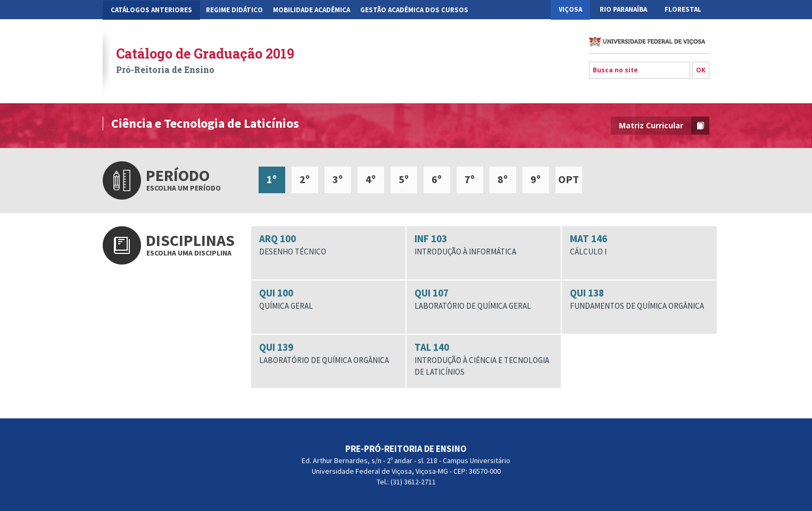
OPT (569, 179)
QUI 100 (328, 299)
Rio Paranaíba (623, 9)
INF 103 (484, 245)
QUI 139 (328, 353)
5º (404, 179)
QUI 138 (639, 299)
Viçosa (570, 9)
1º (272, 179)
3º (338, 179)
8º (503, 179)
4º (371, 179)
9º (536, 179)
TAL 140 (484, 359)
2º (305, 179)
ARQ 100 (328, 245)
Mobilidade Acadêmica (312, 10)
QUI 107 (484, 299)
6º (437, 179)
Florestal (683, 9)
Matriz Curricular (664, 126)
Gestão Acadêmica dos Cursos (414, 10)
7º (470, 179)
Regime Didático (234, 10)
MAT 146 (639, 245)
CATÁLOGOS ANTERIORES (151, 10)
